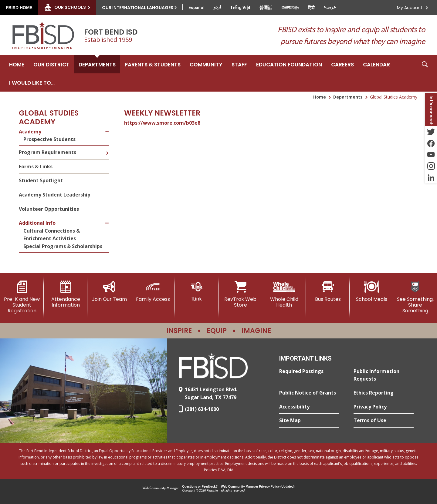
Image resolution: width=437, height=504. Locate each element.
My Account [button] (410, 8)
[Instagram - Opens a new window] (431, 166)
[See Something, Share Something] (415, 297)
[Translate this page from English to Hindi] (311, 8)
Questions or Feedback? (200, 487)
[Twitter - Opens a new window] (431, 132)
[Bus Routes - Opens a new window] (328, 291)
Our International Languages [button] (138, 8)
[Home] (17, 64)
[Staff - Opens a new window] (239, 64)
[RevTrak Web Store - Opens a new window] (240, 294)
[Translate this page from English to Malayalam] (290, 7)
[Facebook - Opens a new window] (431, 143)
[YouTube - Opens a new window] (431, 155)
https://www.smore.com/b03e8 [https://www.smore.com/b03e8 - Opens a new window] (162, 123)
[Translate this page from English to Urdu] (217, 7)
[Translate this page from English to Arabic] (330, 7)
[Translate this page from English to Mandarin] (266, 8)
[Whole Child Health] (284, 294)
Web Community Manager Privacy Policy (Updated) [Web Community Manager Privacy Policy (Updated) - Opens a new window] (258, 487)
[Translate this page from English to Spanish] (196, 8)
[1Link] (197, 291)
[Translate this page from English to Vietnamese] (240, 8)
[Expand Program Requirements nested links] (107, 149)
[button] (425, 73)
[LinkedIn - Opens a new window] (431, 178)
